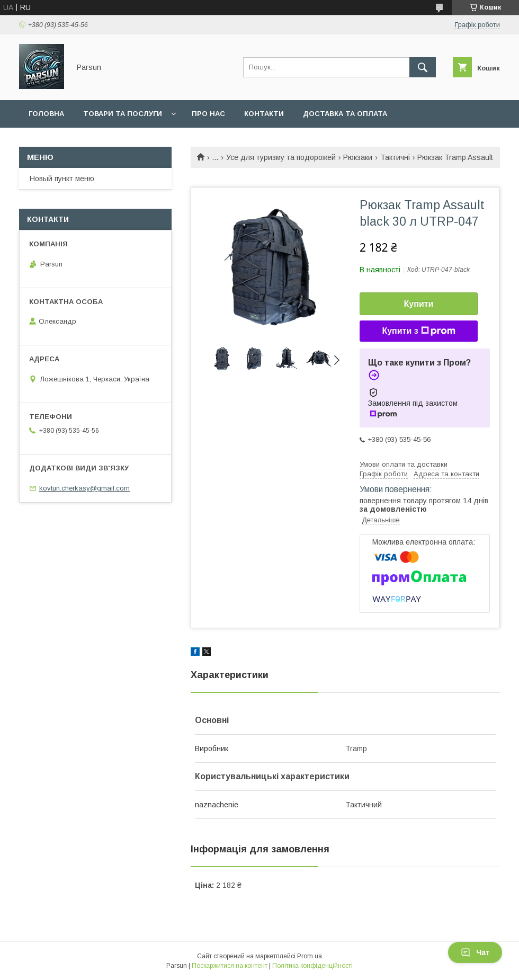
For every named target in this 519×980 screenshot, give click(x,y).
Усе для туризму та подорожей (281, 157)
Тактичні (395, 157)
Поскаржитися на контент (230, 966)
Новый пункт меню (62, 179)
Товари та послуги (123, 114)
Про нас (208, 114)
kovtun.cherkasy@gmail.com (84, 488)
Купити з (418, 331)
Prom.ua (310, 956)
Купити (419, 304)
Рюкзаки (358, 157)
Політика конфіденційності (312, 966)
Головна (46, 114)
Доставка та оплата (345, 114)
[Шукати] (423, 67)
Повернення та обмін (73, 141)
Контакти (264, 114)
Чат (475, 952)
